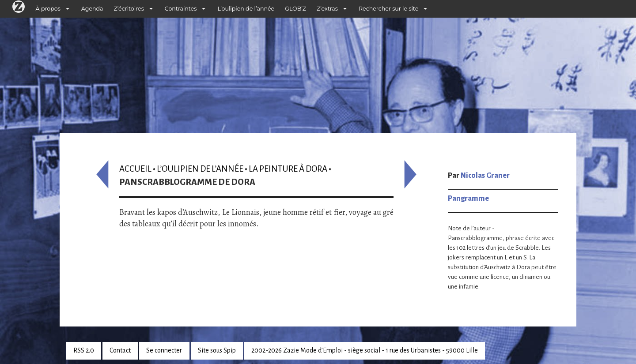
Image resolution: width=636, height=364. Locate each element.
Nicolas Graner (485, 176)
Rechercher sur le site (388, 9)
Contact (120, 350)
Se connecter (164, 350)
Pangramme (468, 199)
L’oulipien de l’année (246, 9)
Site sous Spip (217, 350)
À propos (48, 9)
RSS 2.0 (84, 350)
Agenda (92, 9)
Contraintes (181, 9)
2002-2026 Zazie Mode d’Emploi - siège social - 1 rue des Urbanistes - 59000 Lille (365, 350)
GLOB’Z (295, 9)
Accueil (135, 169)
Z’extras (327, 9)
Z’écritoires (129, 9)
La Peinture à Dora (288, 169)
